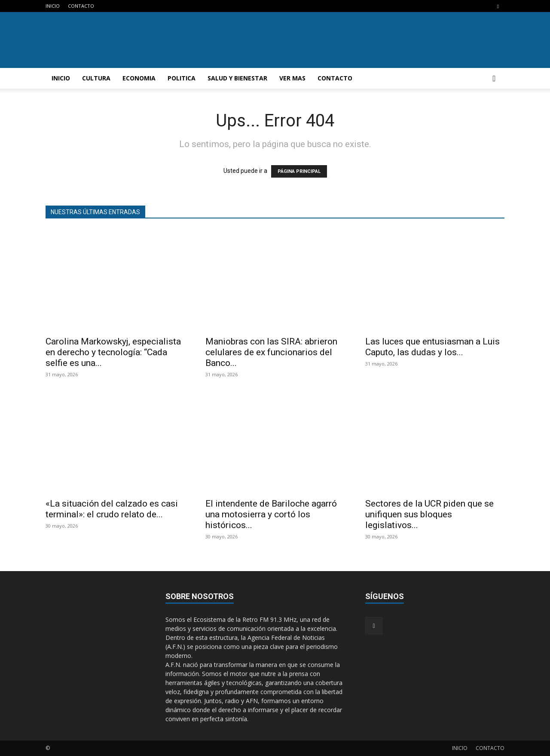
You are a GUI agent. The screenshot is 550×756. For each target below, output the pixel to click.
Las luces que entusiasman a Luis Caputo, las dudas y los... (432, 347)
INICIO (53, 6)
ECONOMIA (139, 78)
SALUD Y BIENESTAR (237, 78)
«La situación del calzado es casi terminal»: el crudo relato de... (112, 509)
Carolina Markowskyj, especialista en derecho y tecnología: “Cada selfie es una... (113, 352)
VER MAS (292, 78)
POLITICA (182, 78)
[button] (494, 79)
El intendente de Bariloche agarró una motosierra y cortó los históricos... (271, 514)
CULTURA (96, 78)
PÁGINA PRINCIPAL (299, 171)
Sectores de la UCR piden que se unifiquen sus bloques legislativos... (429, 514)
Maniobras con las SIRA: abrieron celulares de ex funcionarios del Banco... (271, 352)
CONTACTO (81, 6)
